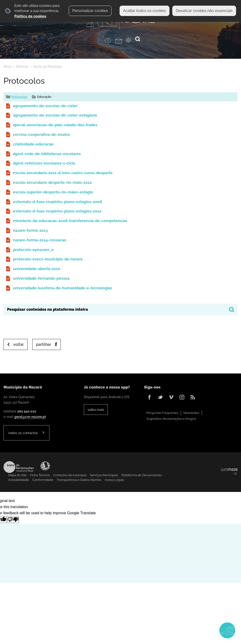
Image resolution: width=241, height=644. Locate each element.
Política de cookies (30, 16)
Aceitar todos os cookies (145, 11)
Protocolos (19, 97)
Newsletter (191, 413)
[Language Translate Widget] (131, 42)
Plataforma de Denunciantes (142, 475)
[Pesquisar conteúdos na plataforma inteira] (232, 310)
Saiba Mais (96, 410)
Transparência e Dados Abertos (79, 480)
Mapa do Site (17, 475)
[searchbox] (120, 310)
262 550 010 (27, 411)
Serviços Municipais (104, 475)
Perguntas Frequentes (162, 413)
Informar (22, 67)
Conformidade (43, 480)
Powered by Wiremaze (229, 472)
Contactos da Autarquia (70, 475)
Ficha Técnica (40, 475)
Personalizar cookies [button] (90, 11)
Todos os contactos (23, 433)
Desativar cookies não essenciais (204, 11)
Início (7, 67)
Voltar (18, 344)
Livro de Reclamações (19, 467)
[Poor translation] (13, 520)
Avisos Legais (114, 480)
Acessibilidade (45, 466)
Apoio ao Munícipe (47, 67)
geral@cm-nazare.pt (30, 417)
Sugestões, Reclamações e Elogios (171, 419)
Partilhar (44, 344)
